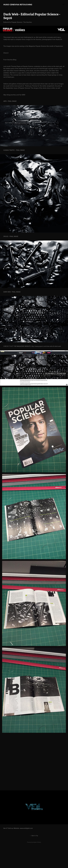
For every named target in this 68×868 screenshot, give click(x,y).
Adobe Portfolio (37, 842)
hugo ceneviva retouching (19, 5)
